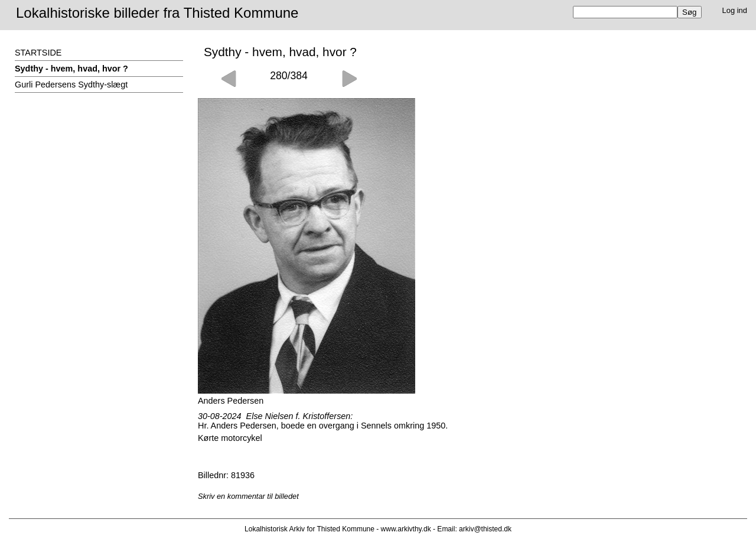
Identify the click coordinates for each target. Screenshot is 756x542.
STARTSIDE (38, 53)
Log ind (735, 10)
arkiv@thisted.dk (485, 529)
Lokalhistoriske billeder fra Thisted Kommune (157, 13)
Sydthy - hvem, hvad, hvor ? (71, 69)
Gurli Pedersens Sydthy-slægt (71, 85)
